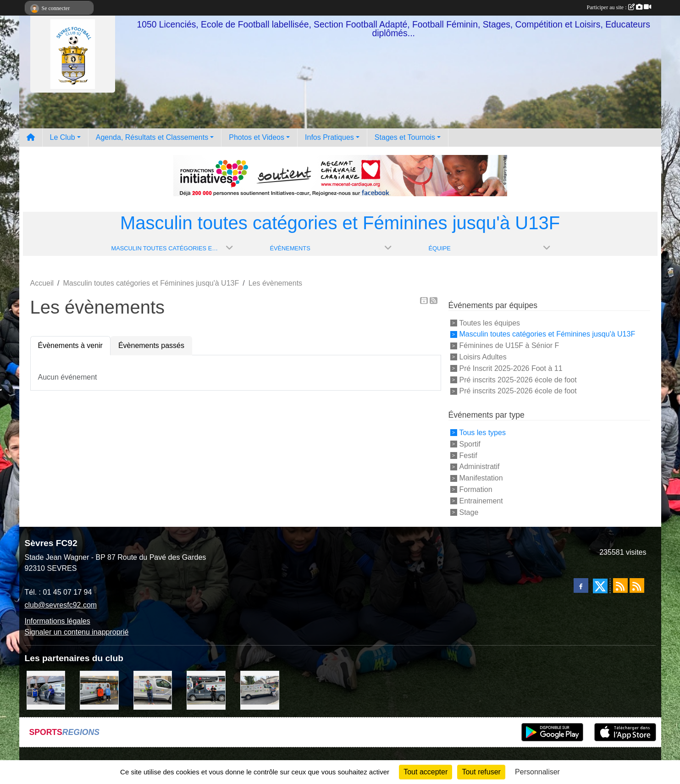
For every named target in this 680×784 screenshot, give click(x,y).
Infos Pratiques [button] (329, 137)
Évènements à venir (70, 345)
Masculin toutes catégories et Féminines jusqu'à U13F (547, 334)
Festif (468, 455)
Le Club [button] (63, 137)
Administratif (480, 467)
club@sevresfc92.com (61, 605)
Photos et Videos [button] (257, 137)
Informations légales (58, 621)
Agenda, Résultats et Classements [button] (152, 137)
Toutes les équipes (490, 323)
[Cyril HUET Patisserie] (46, 690)
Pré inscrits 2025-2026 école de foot (518, 379)
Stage (469, 512)
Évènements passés (151, 345)
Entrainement (481, 501)
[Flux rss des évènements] (637, 585)
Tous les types (483, 433)
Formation (476, 489)
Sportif (470, 444)
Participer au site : (619, 7)
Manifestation (481, 478)
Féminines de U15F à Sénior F (509, 345)
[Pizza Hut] (206, 690)
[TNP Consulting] (153, 690)
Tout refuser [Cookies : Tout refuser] (481, 772)
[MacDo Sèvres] (99, 690)
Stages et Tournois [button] (405, 137)
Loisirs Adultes (483, 357)
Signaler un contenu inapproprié (77, 632)
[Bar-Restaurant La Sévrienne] (260, 690)
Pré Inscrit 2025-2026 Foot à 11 (511, 368)
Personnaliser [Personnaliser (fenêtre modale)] (537, 772)
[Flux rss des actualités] (620, 585)
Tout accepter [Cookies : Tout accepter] (426, 772)
